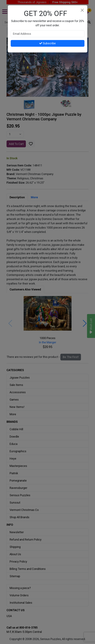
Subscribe (47, 43)
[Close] (82, 10)
